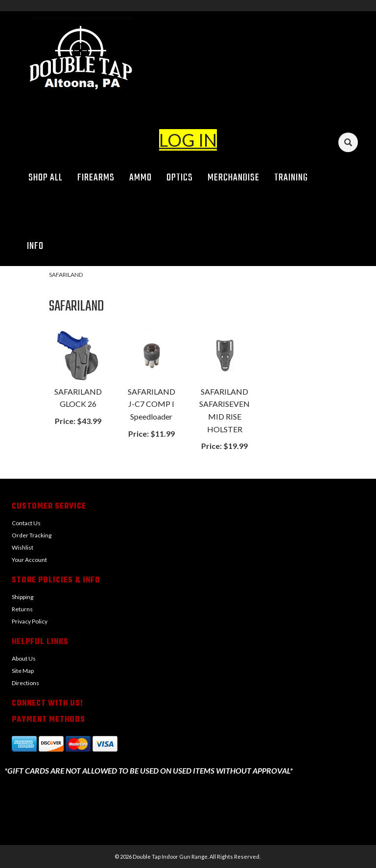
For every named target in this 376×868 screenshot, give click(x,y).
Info (39, 246)
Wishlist (23, 547)
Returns (22, 609)
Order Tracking (32, 535)
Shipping (23, 597)
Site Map (23, 671)
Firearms (96, 178)
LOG (177, 140)
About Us (24, 658)
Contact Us (26, 523)
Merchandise (234, 178)
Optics (180, 178)
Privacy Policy (30, 621)
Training (291, 178)
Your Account (29, 560)
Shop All (46, 178)
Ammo (141, 178)
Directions (25, 683)
